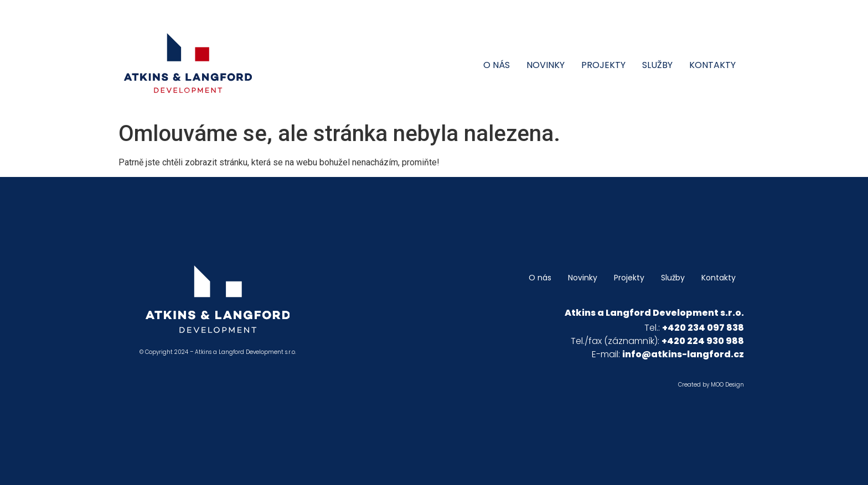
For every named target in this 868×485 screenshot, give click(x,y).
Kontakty (712, 65)
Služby (657, 65)
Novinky (546, 65)
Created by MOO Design (711, 385)
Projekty (603, 65)
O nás (497, 65)
